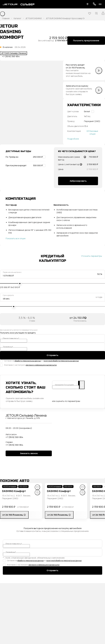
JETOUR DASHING (34, 18)
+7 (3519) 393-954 (11, 56)
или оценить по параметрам (66, 401)
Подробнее (73, 139)
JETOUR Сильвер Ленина (14, 53)
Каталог (17, 18)
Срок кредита (8, 295)
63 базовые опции (92, 133)
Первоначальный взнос (12, 272)
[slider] (20, 284)
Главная (6, 18)
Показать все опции (16, 238)
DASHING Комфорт (14, 491)
